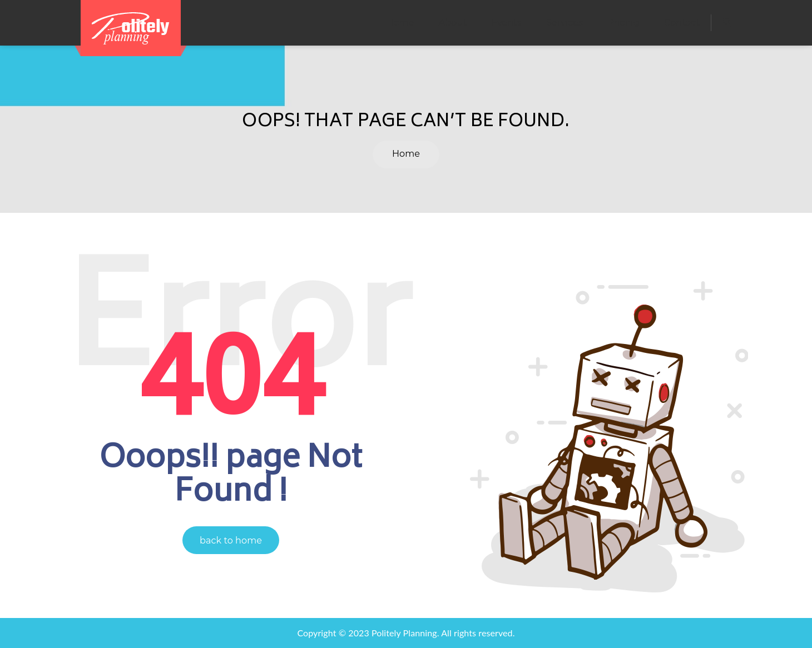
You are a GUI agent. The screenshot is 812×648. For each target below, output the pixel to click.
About (453, 23)
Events (506, 23)
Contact (682, 23)
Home (400, 23)
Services (565, 23)
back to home (231, 540)
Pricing (623, 23)
